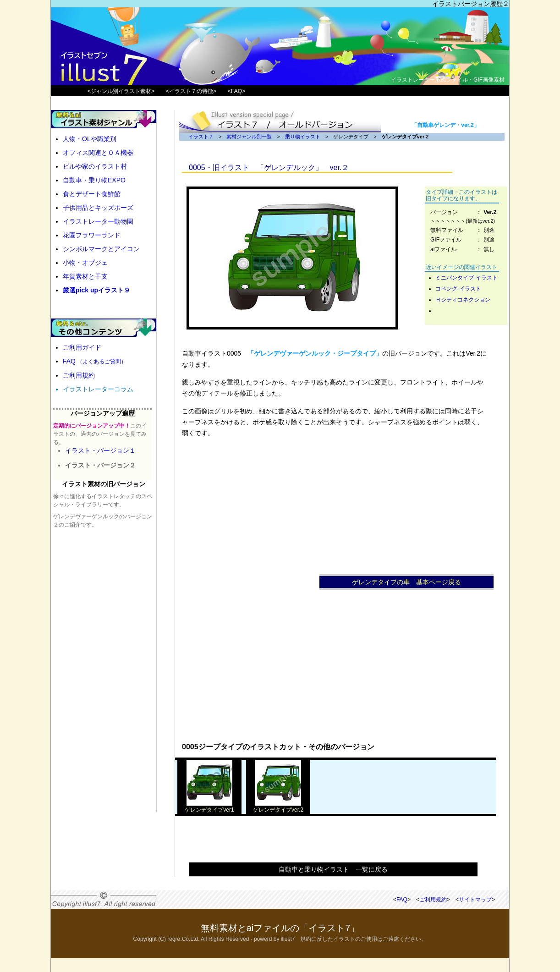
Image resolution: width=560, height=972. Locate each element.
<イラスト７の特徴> (191, 91)
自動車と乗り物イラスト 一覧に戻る (333, 869)
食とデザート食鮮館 (92, 194)
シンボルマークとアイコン (101, 249)
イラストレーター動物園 (98, 221)
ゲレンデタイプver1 (209, 807)
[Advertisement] (251, 597)
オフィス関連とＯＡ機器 (98, 153)
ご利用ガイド (82, 347)
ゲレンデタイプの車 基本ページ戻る (406, 582)
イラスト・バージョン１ (100, 450)
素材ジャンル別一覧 (249, 137)
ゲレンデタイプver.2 (278, 807)
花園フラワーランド (92, 235)
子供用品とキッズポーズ (98, 208)
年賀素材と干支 (85, 276)
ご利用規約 (79, 375)
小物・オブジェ (85, 263)
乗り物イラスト (303, 137)
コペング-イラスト (458, 289)
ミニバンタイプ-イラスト (467, 278)
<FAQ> (236, 91)
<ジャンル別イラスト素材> (121, 91)
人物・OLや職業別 (90, 139)
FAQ (95, 361)
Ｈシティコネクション (463, 300)
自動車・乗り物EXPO (94, 180)
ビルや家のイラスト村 (95, 166)
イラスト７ (201, 137)
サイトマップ (475, 900)
